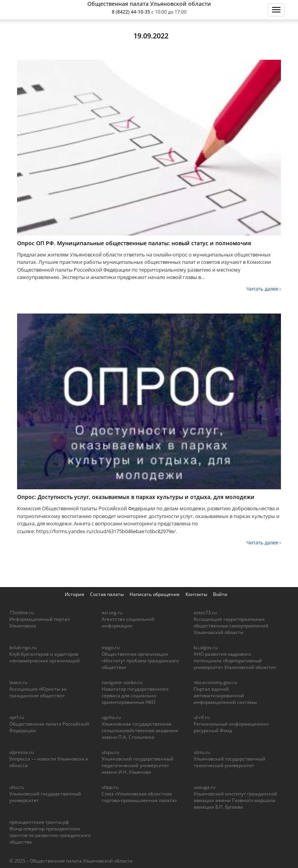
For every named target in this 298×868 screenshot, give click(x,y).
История (74, 594)
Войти (220, 594)
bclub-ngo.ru (23, 647)
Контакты (196, 594)
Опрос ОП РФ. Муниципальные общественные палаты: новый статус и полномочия (134, 243)
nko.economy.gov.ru (215, 682)
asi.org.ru (112, 612)
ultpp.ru (110, 787)
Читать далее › (264, 289)
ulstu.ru (202, 752)
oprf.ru (17, 717)
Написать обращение (155, 594)
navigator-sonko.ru (122, 682)
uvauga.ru (204, 787)
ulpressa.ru (22, 752)
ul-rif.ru (202, 717)
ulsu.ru (17, 787)
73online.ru (22, 612)
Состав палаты (107, 594)
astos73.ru (205, 612)
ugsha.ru (111, 717)
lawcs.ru (18, 682)
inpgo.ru (111, 647)
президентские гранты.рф (39, 822)
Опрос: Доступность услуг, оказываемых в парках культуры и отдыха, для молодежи (136, 497)
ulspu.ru (110, 752)
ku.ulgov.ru (205, 647)
